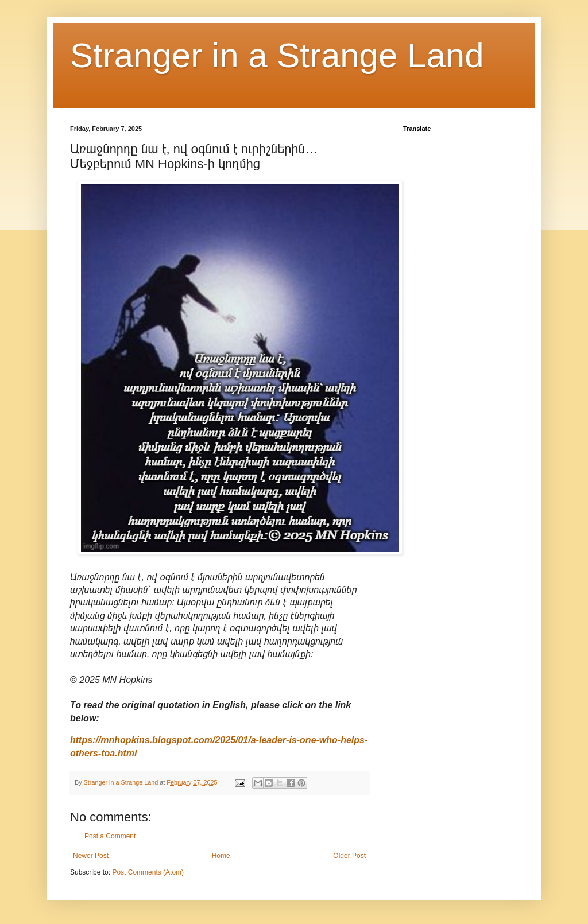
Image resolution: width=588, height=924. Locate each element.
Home (221, 856)
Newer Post (91, 856)
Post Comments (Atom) (148, 872)
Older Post (349, 856)
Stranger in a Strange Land (277, 55)
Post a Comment (110, 836)
